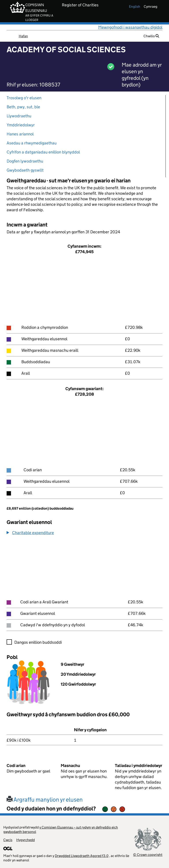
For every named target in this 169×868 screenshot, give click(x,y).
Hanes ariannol (20, 134)
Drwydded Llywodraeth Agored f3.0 (82, 856)
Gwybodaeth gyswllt (25, 170)
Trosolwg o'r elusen (24, 98)
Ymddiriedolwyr (21, 125)
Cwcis (8, 840)
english (135, 7)
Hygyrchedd (26, 840)
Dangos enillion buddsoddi (38, 642)
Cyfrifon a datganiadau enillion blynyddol (43, 152)
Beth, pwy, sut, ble (23, 107)
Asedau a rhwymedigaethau (32, 143)
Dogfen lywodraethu (25, 161)
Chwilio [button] (151, 36)
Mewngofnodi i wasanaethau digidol (130, 27)
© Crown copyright (148, 855)
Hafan (23, 36)
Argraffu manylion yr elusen (45, 800)
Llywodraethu (19, 116)
